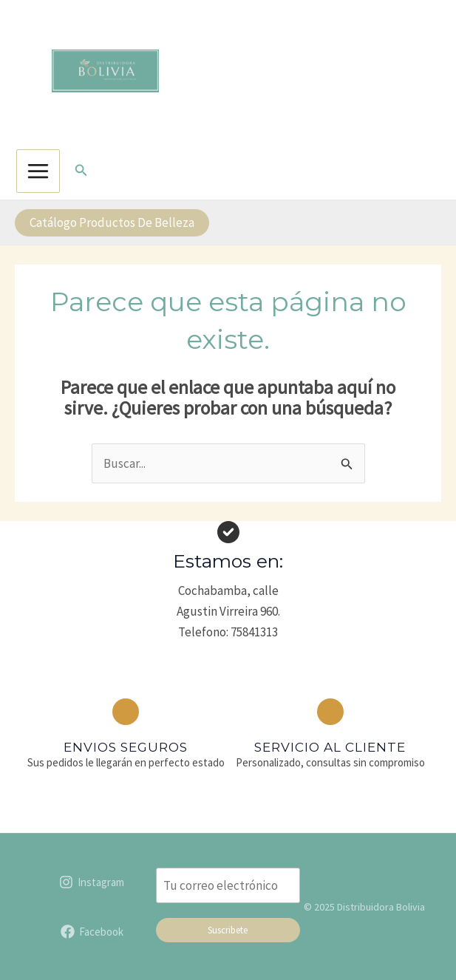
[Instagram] (92, 875)
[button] (81, 163)
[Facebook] (92, 924)
